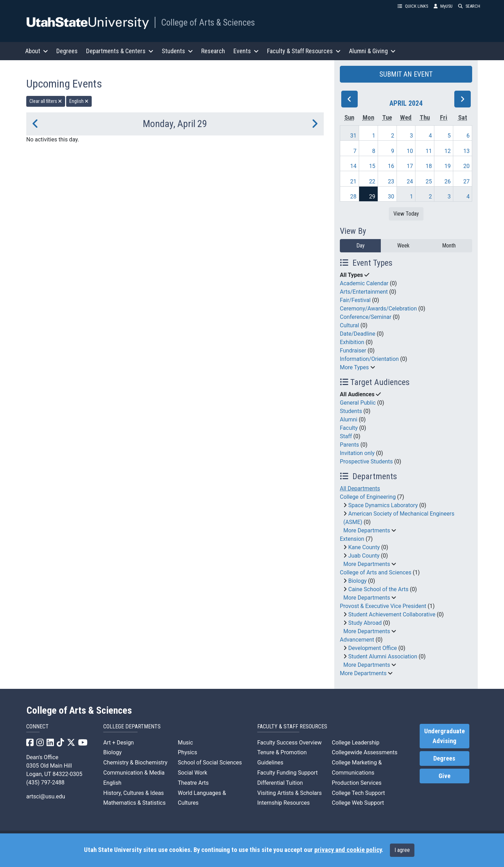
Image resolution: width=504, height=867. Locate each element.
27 (467, 181)
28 (353, 197)
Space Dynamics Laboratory (383, 505)
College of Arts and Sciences (376, 572)
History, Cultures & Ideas (134, 793)
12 (448, 151)
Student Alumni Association (383, 656)
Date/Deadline (358, 334)
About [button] (37, 51)
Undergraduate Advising (444, 736)
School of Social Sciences (210, 763)
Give (444, 776)
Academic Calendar (364, 283)
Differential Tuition (280, 783)
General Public (358, 403)
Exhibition (352, 342)
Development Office (373, 648)
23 (391, 181)
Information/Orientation (369, 359)
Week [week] (403, 246)
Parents (349, 445)
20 (467, 166)
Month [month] (449, 246)
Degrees (67, 51)
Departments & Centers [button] (120, 51)
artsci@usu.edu (46, 796)
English (112, 783)
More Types (354, 367)
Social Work (192, 773)
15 (372, 166)
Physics (187, 752)
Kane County (364, 547)
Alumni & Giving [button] (372, 51)
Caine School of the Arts (378, 589)
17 (410, 166)
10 (410, 151)
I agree (402, 850)
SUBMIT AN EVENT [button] (406, 74)
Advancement (357, 640)
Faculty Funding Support (288, 773)
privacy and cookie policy (348, 850)
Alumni (349, 419)
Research (213, 51)
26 (448, 181)
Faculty (349, 428)
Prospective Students (366, 462)
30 (391, 197)
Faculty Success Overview (289, 743)
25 (429, 181)
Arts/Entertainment (364, 292)
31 (353, 136)
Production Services (357, 783)
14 (353, 166)
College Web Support (358, 803)
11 (429, 151)
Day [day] (360, 246)
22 (372, 181)
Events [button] (246, 51)
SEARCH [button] (469, 6)
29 (372, 197)
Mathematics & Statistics (134, 803)
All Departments (360, 488)
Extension (352, 539)
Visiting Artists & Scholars (289, 793)
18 (429, 166)
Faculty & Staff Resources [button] (304, 51)
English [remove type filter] (79, 101)
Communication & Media (134, 773)
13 (467, 151)
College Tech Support (358, 793)
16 (391, 166)
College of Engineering (368, 497)
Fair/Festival (355, 300)
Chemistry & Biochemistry (135, 763)
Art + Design (118, 743)
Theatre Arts (193, 783)
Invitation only (357, 453)
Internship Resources (283, 803)
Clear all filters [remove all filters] (46, 101)
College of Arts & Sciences (208, 22)
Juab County (364, 556)
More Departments (367, 530)
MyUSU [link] (443, 6)
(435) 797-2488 (45, 782)
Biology (358, 581)
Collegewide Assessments (365, 752)
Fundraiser (353, 351)
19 (448, 166)
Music (185, 743)
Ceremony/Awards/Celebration (378, 309)
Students (351, 411)
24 (410, 181)
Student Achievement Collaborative (392, 614)
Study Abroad (365, 623)
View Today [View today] (406, 214)
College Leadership (356, 743)
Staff (346, 436)
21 (353, 181)
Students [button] (177, 51)
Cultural (349, 325)
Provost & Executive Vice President (383, 606)
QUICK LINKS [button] (413, 6)
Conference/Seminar (366, 317)
